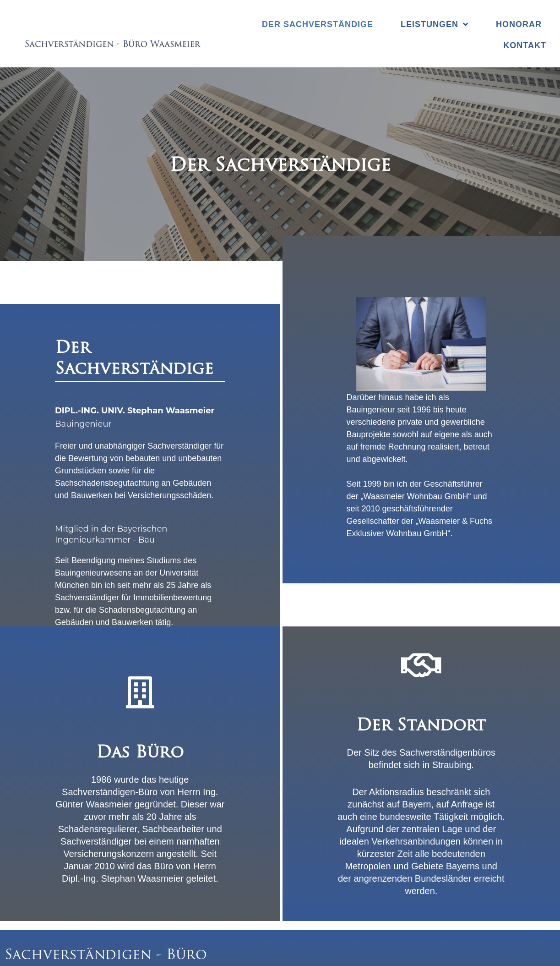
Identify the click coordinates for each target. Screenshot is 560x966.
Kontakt (525, 45)
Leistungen (435, 24)
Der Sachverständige (318, 24)
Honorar (519, 24)
